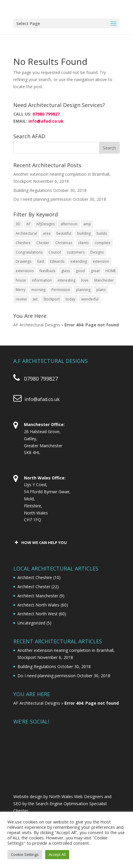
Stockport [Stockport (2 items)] (52, 299)
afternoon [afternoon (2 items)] (69, 224)
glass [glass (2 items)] (65, 271)
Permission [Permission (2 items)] (61, 290)
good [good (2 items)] (80, 271)
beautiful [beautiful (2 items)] (64, 233)
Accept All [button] (57, 854)
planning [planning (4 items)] (83, 290)
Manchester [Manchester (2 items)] (104, 280)
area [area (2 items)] (47, 233)
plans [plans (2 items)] (101, 290)
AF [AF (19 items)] (28, 224)
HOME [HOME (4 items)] (111, 271)
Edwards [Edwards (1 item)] (57, 261)
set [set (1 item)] (35, 299)
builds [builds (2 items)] (102, 233)
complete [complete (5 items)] (103, 243)
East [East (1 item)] (41, 261)
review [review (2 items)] (21, 299)
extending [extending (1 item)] (79, 261)
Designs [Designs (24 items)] (97, 252)
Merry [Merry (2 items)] (21, 290)
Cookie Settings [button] (25, 854)
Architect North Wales (38, 605)
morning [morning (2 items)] (38, 290)
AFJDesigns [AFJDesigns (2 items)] (46, 224)
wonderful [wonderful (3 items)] (90, 299)
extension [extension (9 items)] (101, 261)
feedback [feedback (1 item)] (47, 271)
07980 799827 (46, 114)
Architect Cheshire (35, 577)
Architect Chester (34, 587)
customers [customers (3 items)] (76, 252)
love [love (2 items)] (85, 280)
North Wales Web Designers (76, 797)
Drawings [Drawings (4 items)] (23, 261)
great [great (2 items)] (95, 271)
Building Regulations (33, 190)
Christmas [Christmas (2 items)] (64, 243)
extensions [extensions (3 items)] (25, 271)
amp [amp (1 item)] (87, 224)
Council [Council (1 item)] (55, 252)
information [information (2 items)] (42, 280)
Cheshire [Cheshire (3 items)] (23, 243)
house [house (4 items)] (21, 280)
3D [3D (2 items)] (18, 224)
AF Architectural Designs (37, 325)
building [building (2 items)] (84, 233)
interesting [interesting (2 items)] (66, 280)
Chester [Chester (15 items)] (43, 243)
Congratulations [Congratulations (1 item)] (29, 252)
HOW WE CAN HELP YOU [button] (40, 542)
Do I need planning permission (42, 199)
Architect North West (38, 614)
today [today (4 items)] (70, 299)
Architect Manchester (38, 596)
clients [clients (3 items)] (83, 243)
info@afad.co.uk (46, 121)
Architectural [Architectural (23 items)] (26, 233)
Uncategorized (31, 623)
